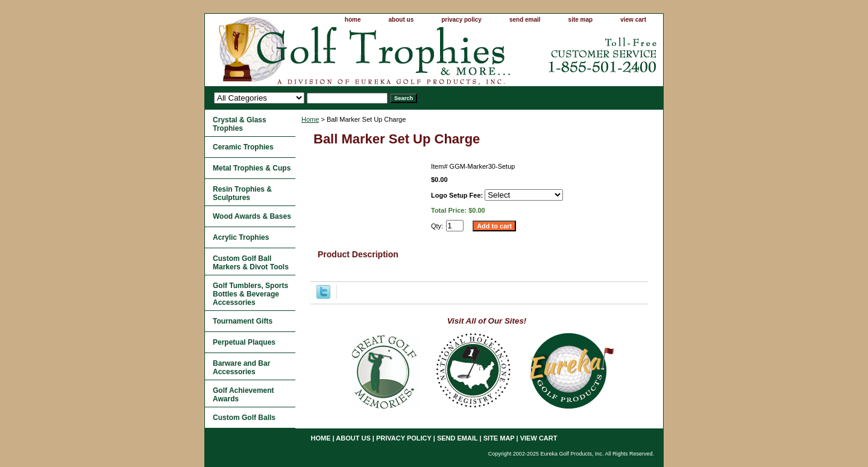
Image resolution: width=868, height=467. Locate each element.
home (353, 20)
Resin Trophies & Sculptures (242, 193)
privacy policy (461, 20)
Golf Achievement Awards (244, 395)
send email (525, 20)
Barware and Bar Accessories (241, 368)
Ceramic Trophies (243, 147)
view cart (633, 20)
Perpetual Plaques (244, 342)
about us (401, 20)
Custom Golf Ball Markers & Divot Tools (251, 263)
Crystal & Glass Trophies (240, 124)
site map (581, 20)
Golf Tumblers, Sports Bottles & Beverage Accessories (250, 294)
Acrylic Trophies (241, 237)
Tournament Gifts (243, 321)
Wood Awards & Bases (252, 216)
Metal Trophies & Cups (252, 168)
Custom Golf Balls (244, 418)
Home (310, 119)
